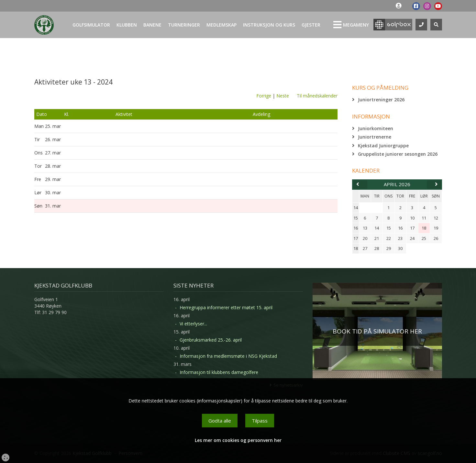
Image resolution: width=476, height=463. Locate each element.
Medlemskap (221, 25)
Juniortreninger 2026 (381, 100)
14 (356, 208)
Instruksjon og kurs (269, 25)
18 (356, 248)
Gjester (311, 25)
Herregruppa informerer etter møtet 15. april (226, 307)
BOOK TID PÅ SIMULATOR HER (377, 331)
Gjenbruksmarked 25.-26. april (211, 340)
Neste (283, 96)
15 (356, 218)
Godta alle (220, 421)
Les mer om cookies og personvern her (238, 440)
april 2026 (397, 184)
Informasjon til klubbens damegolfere (219, 372)
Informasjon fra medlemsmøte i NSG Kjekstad (228, 356)
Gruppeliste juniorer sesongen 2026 (398, 154)
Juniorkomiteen (376, 128)
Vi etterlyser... (193, 324)
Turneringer (184, 25)
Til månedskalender (317, 96)
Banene (152, 25)
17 (356, 238)
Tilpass (260, 421)
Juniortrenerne (375, 137)
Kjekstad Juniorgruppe (383, 146)
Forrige (264, 96)
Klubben (127, 25)
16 (356, 228)
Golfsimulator (91, 25)
